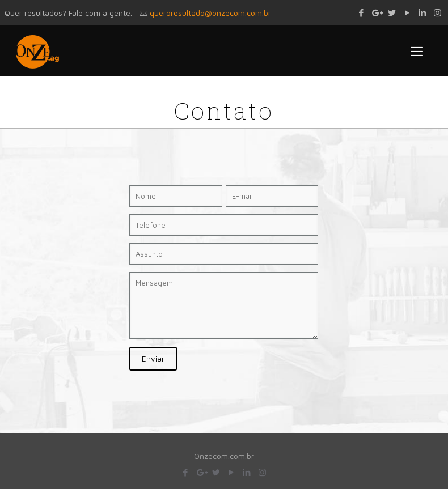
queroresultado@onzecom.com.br (210, 13)
